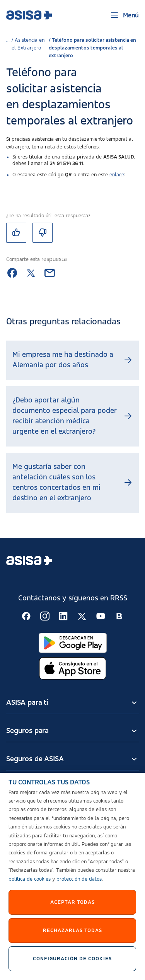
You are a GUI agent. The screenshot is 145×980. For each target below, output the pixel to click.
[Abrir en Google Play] (73, 643)
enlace (117, 175)
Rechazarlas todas (72, 934)
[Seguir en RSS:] (26, 616)
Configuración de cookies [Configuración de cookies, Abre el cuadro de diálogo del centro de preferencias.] (73, 962)
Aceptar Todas (72, 906)
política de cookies (30, 883)
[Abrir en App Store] (73, 668)
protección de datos (79, 883)
